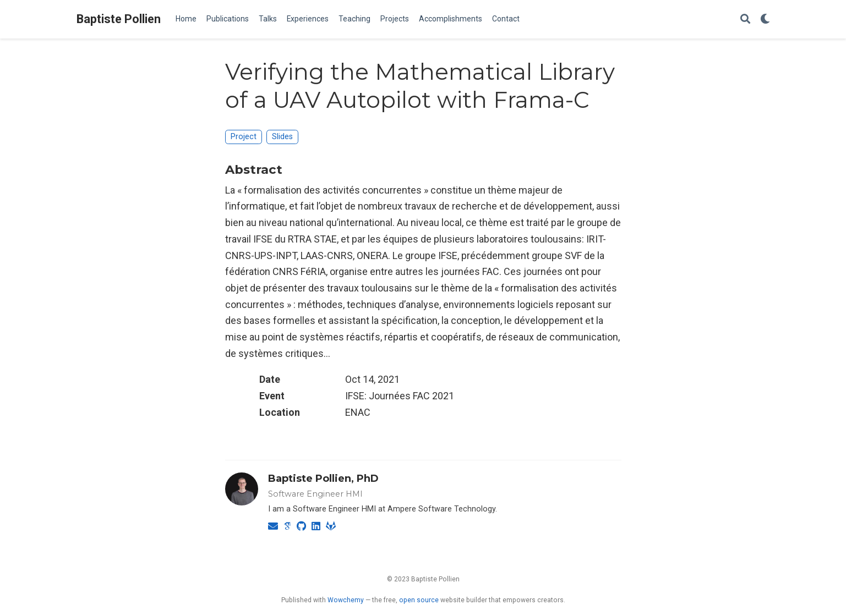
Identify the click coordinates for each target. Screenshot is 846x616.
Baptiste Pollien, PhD (323, 479)
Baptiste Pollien (119, 19)
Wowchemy (346, 600)
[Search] (745, 20)
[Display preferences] (765, 20)
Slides (282, 137)
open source (419, 600)
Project (244, 137)
